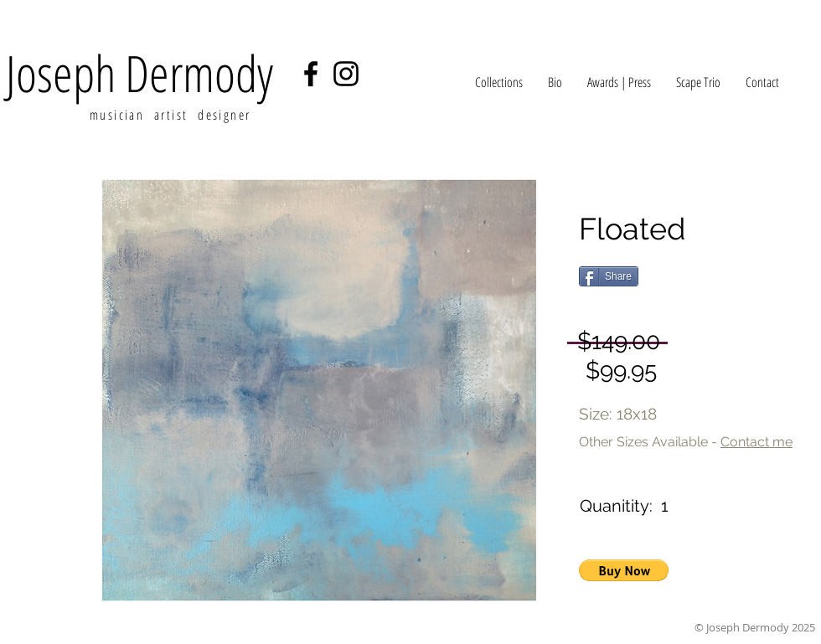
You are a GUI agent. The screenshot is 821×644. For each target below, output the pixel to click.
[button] (624, 570)
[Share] (609, 276)
